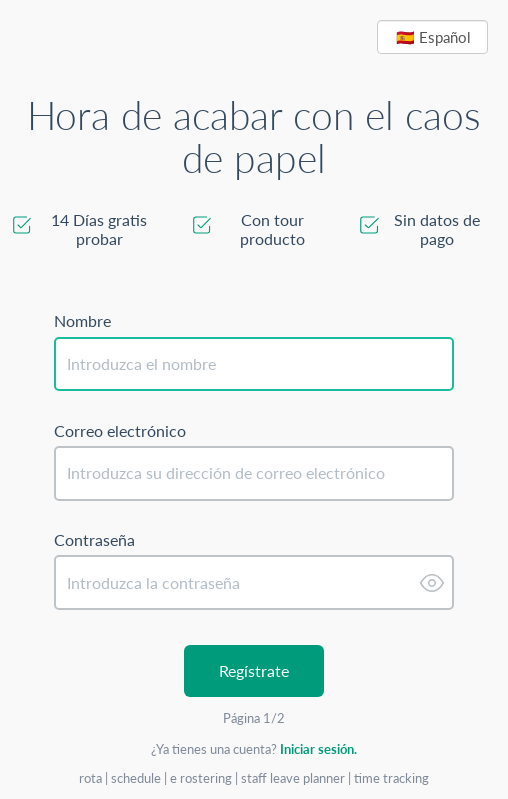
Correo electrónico (120, 431)
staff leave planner (294, 778)
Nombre (82, 321)
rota (92, 778)
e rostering (202, 778)
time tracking (391, 778)
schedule (137, 778)
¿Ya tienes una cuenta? (254, 749)
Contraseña (94, 540)
